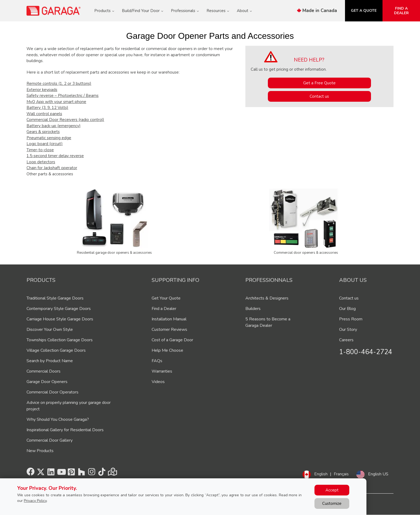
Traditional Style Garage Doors (55, 298)
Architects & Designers (267, 298)
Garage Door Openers (47, 382)
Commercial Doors (44, 371)
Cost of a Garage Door (172, 340)
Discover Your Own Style (50, 330)
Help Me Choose (167, 350)
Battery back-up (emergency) (54, 126)
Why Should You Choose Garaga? (58, 419)
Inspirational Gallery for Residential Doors (65, 430)
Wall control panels (44, 114)
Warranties (162, 371)
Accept (332, 490)
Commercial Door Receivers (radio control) (65, 120)
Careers (346, 340)
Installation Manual (169, 319)
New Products (40, 451)
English (321, 474)
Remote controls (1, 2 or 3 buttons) (59, 84)
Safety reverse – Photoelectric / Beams (63, 96)
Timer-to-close (40, 150)
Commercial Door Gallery (50, 440)
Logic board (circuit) (45, 144)
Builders (253, 309)
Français (341, 474)
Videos (158, 382)
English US (378, 474)
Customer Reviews (169, 330)
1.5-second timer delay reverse (55, 156)
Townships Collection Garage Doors (60, 340)
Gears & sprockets (43, 132)
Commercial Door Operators (52, 392)
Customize (332, 503)
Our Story (348, 330)
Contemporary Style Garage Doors (59, 309)
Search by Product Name (50, 361)
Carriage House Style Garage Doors (60, 319)
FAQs (157, 361)
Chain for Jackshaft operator (52, 168)
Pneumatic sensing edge (49, 138)
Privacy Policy (35, 501)
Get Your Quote (166, 298)
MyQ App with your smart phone (56, 102)
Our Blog (347, 309)
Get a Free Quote (319, 83)
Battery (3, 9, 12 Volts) (47, 108)
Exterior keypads (42, 90)
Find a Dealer (164, 309)
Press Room (351, 319)
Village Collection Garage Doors (56, 350)
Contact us (319, 96)
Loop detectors (41, 162)
